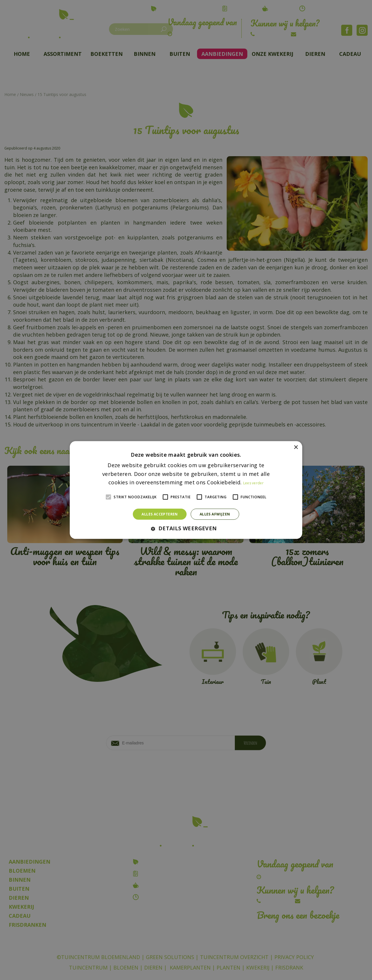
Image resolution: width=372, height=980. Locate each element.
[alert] (186, 490)
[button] (186, 529)
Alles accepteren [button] (160, 514)
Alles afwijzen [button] (215, 514)
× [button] (296, 447)
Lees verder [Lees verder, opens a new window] (253, 483)
